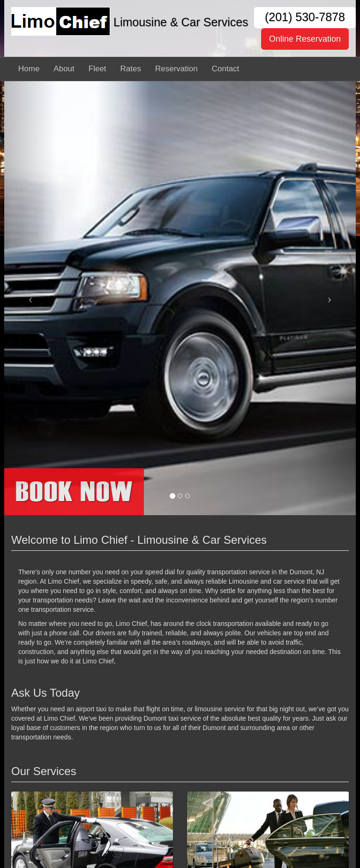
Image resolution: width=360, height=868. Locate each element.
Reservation (176, 69)
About (64, 69)
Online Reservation (305, 39)
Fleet (97, 69)
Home (29, 69)
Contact (226, 69)
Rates (131, 69)
